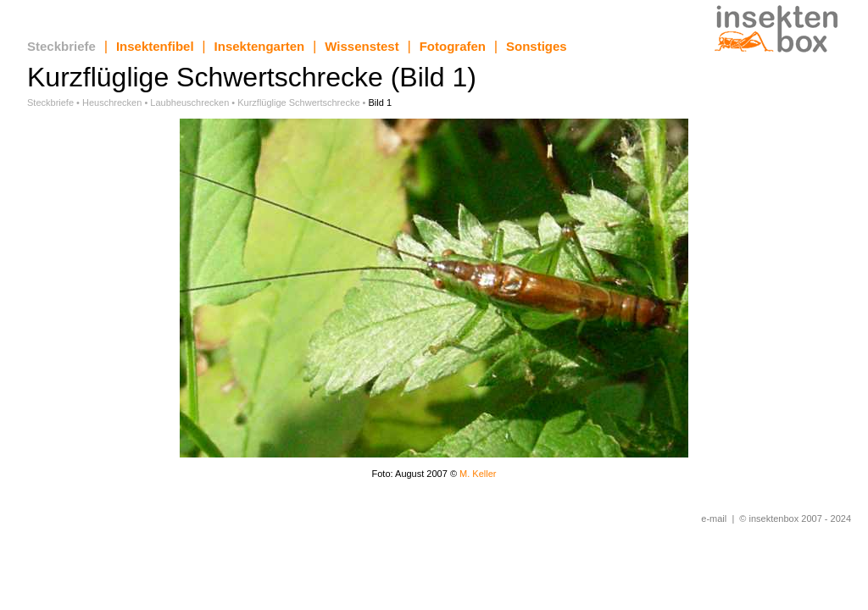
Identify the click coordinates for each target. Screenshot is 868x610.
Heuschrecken (112, 103)
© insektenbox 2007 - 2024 (795, 518)
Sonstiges (537, 46)
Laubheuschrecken (189, 103)
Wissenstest (362, 46)
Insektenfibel (155, 46)
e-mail (714, 518)
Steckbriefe (61, 46)
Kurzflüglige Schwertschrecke (298, 103)
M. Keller (478, 474)
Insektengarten (260, 46)
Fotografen (453, 46)
